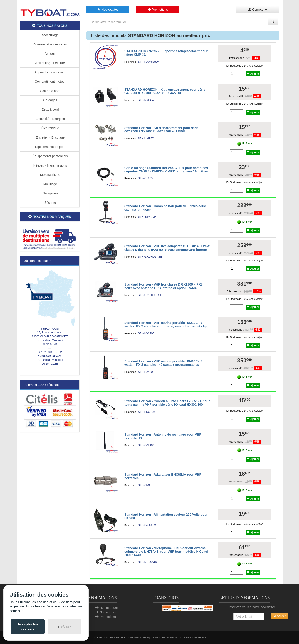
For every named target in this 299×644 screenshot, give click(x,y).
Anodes (50, 54)
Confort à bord (50, 91)
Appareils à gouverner (50, 72)
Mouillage (50, 184)
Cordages (50, 100)
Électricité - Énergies (50, 119)
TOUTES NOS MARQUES (50, 217)
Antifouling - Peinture (50, 63)
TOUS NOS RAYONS (50, 26)
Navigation (50, 193)
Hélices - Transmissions (50, 165)
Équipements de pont (50, 147)
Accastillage (50, 35)
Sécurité (50, 203)
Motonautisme (50, 175)
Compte (258, 10)
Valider (280, 616)
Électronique (50, 128)
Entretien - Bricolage (50, 137)
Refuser (64, 627)
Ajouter (253, 74)
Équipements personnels (50, 156)
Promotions (158, 10)
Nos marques (109, 608)
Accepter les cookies (28, 627)
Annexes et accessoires (50, 44)
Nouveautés (108, 10)
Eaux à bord (50, 109)
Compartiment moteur (50, 82)
